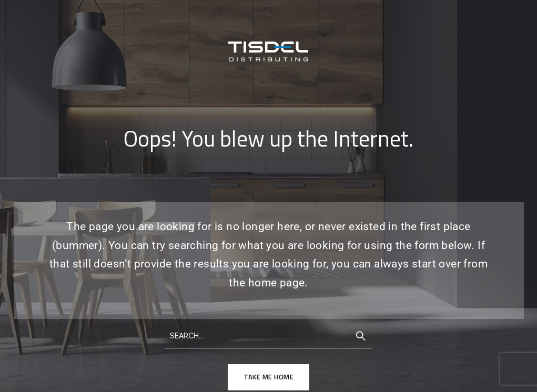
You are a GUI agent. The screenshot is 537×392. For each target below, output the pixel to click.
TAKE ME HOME (268, 377)
